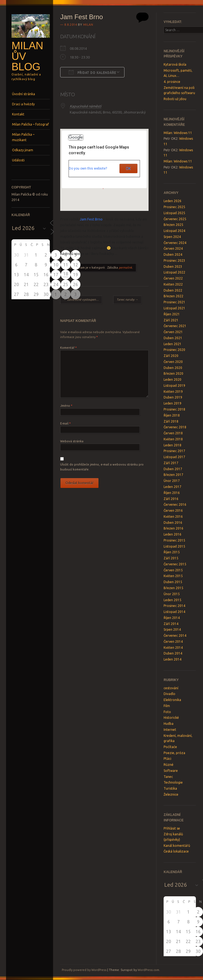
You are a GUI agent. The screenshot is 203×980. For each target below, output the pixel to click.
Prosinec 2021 (174, 302)
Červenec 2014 (175, 636)
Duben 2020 (173, 368)
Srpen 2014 (172, 629)
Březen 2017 (173, 475)
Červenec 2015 (175, 564)
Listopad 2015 (174, 546)
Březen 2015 (173, 588)
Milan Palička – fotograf (31, 124)
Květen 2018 (173, 439)
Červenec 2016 (175, 504)
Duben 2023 (173, 267)
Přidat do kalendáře (92, 72)
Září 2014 (171, 624)
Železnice (171, 794)
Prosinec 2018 (174, 409)
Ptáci (167, 759)
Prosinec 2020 (174, 350)
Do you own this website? (88, 168)
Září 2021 (171, 320)
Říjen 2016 (172, 493)
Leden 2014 (172, 659)
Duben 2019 (173, 397)
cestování (171, 688)
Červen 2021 (173, 332)
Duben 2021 (173, 338)
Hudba (169, 724)
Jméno (66, 406)
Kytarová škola (175, 64)
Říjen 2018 (172, 415)
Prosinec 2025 (174, 207)
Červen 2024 (173, 248)
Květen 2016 (173, 517)
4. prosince (172, 82)
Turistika (170, 788)
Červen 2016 (173, 511)
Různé (169, 765)
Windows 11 (183, 133)
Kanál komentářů (177, 846)
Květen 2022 (173, 284)
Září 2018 (171, 421)
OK (128, 168)
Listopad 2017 (174, 457)
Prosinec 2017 (174, 451)
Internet (170, 730)
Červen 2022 (173, 278)
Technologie (173, 782)
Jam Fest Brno (91, 219)
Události (18, 160)
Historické (171, 718)
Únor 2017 (172, 481)
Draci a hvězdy (23, 104)
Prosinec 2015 (174, 540)
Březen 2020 (173, 373)
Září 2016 (171, 499)
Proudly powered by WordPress (84, 970)
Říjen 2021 (172, 314)
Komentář (68, 348)
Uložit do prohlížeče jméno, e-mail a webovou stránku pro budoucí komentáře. (102, 467)
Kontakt (18, 114)
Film (167, 706)
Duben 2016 (173, 523)
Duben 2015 (173, 582)
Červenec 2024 (175, 243)
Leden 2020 (172, 380)
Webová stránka (72, 441)
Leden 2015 (172, 600)
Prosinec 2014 (174, 606)
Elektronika (172, 700)
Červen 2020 (173, 362)
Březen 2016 (173, 528)
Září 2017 (171, 463)
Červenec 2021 (175, 326)
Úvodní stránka (24, 94)
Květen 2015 (173, 576)
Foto (167, 712)
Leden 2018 (172, 445)
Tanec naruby (127, 299)
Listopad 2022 (174, 272)
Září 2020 (171, 356)
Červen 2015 (173, 570)
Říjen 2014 (172, 618)
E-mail (65, 423)
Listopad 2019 (174, 386)
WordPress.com (148, 970)
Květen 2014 (173, 648)
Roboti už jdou (175, 99)
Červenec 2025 (175, 219)
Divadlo (169, 694)
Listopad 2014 (174, 612)
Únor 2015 (172, 594)
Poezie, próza (174, 753)
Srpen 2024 (172, 237)
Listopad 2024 (174, 231)
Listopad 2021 (174, 308)
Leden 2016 (172, 534)
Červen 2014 (173, 642)
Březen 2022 (173, 296)
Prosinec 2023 (174, 261)
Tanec (168, 777)
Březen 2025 (173, 225)
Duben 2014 (173, 653)
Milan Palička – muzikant (23, 137)
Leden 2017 (172, 487)
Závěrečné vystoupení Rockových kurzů (83, 299)
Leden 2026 (172, 201)
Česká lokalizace (176, 851)
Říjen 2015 (172, 552)
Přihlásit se (172, 828)
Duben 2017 (173, 469)
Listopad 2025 (174, 213)
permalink (125, 267)
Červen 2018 (173, 433)
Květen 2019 (173, 392)
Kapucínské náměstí (85, 106)
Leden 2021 (172, 344)
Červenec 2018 (175, 427)
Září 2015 (171, 558)
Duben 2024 (173, 255)
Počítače (170, 747)
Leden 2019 (172, 403)
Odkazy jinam (23, 150)
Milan (88, 25)
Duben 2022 (173, 290)
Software (171, 771)
